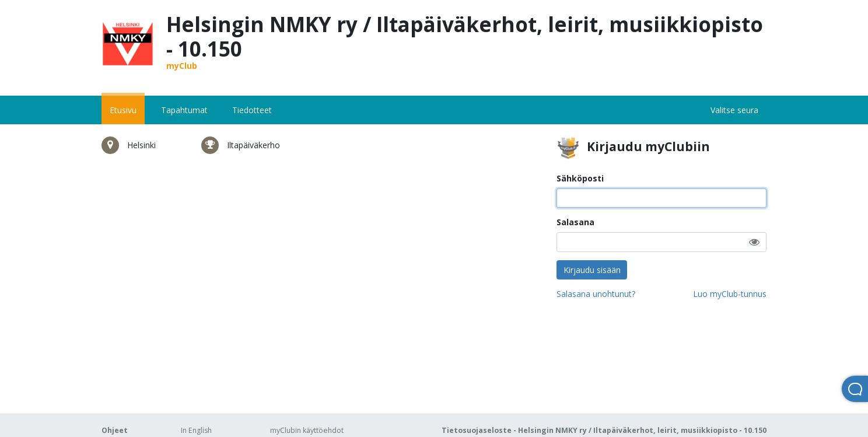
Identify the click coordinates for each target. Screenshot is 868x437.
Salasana (575, 222)
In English (196, 430)
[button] (754, 242)
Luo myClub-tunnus (730, 294)
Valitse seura (734, 110)
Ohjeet (115, 430)
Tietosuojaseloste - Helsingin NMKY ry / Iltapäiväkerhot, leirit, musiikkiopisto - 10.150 (604, 430)
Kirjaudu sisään (592, 270)
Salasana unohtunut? (596, 294)
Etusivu (123, 110)
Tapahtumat (184, 110)
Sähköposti (580, 178)
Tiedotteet (252, 110)
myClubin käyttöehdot (307, 430)
